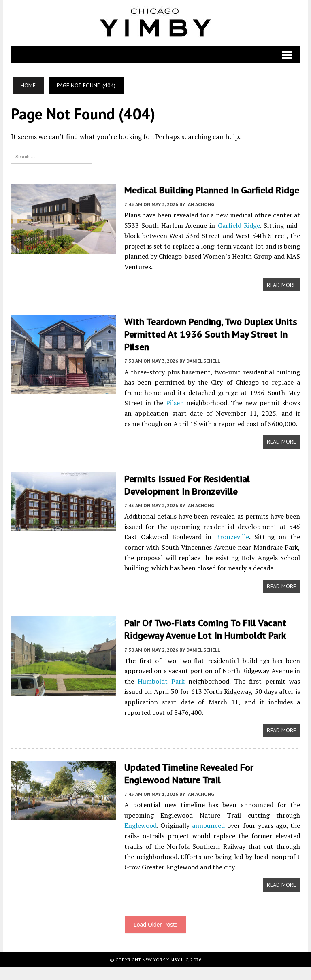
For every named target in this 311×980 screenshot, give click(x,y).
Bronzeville (232, 550)
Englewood (141, 838)
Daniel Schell (203, 374)
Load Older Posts (155, 937)
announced (208, 838)
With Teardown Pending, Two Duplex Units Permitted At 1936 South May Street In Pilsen (211, 347)
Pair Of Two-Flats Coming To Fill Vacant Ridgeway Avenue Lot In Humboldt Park (206, 642)
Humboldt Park (161, 694)
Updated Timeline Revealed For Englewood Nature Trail (189, 786)
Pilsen (175, 416)
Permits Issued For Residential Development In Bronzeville (187, 497)
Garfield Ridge (239, 238)
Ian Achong (200, 217)
